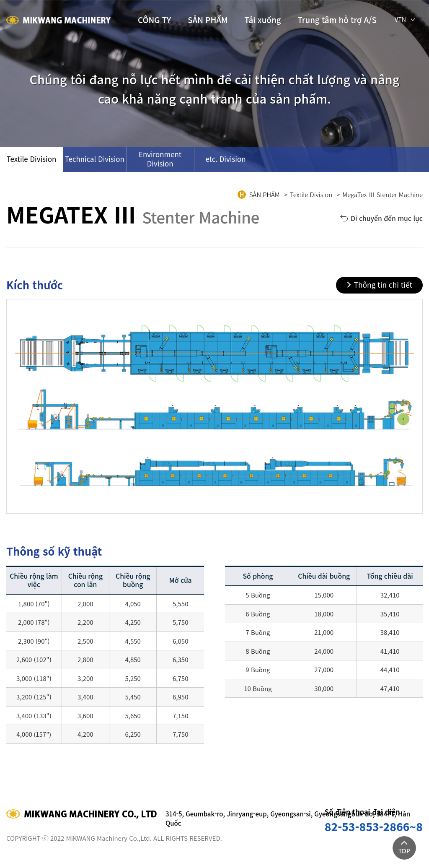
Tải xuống (263, 19)
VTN (400, 18)
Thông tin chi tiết (383, 285)
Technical (95, 159)
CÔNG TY (154, 19)
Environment (160, 159)
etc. (225, 159)
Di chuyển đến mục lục (387, 218)
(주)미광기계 (59, 21)
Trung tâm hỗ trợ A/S (337, 19)
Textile (32, 159)
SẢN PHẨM (208, 19)
